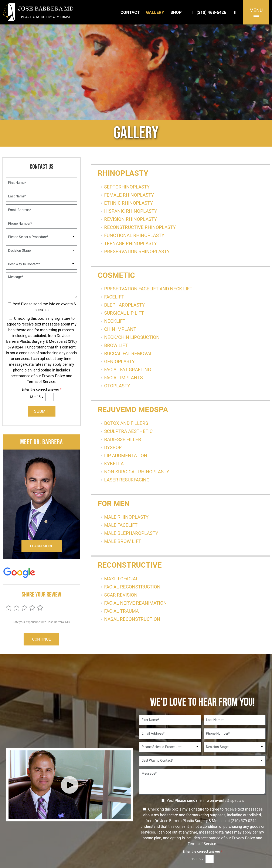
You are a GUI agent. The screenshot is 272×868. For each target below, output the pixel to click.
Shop (176, 12)
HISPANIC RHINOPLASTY (131, 211)
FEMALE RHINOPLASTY (129, 195)
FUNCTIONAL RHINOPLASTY (134, 235)
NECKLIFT (115, 321)
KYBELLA (114, 464)
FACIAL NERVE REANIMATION (135, 603)
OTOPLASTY (117, 386)
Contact (130, 12)
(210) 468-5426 (208, 12)
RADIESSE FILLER (123, 439)
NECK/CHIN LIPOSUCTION (132, 337)
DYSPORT (114, 448)
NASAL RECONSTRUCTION (132, 619)
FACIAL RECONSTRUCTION (132, 587)
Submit (42, 411)
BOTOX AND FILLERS (126, 423)
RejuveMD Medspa (133, 410)
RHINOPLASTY (123, 173)
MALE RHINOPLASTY (126, 517)
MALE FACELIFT (121, 525)
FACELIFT (114, 297)
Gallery (155, 12)
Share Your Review (41, 594)
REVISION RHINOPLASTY (130, 219)
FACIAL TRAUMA (121, 611)
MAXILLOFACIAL (121, 579)
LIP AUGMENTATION (126, 456)
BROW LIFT (116, 345)
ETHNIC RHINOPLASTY (128, 203)
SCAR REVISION (121, 595)
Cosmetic (116, 275)
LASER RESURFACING (127, 480)
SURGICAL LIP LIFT (124, 313)
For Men (114, 504)
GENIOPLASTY (119, 362)
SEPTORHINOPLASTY (127, 187)
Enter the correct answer (41, 389)
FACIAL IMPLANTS (123, 378)
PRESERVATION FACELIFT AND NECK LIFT (148, 289)
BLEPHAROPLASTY (124, 305)
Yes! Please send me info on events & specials (205, 800)
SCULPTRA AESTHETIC (128, 431)
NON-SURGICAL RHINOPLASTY (137, 472)
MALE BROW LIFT (123, 541)
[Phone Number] (41, 223)
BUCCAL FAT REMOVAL (128, 353)
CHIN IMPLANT (120, 329)
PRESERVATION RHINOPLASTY (137, 252)
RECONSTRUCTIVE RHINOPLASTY (140, 227)
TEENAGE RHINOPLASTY (130, 243)
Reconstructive (130, 565)
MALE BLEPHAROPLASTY (131, 533)
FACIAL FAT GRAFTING (128, 370)
